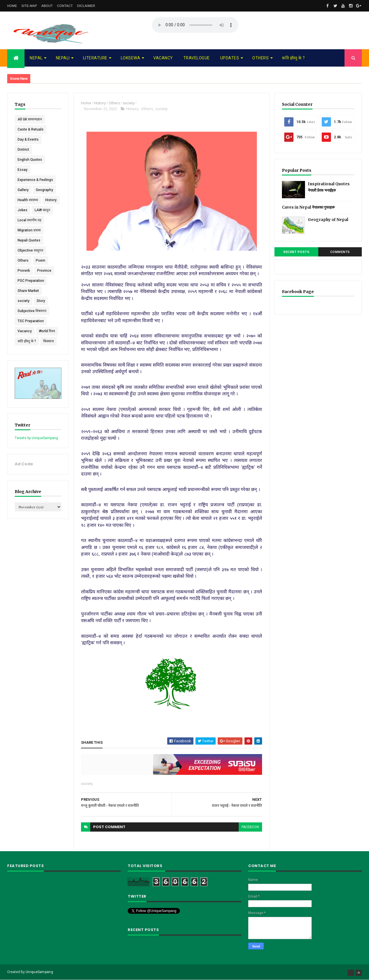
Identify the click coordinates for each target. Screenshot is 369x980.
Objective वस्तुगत (30, 250)
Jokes (22, 210)
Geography (44, 190)
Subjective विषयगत (32, 311)
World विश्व (47, 331)
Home (12, 6)
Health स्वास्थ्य (28, 200)
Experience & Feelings (35, 180)
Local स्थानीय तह (29, 220)
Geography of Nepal (328, 220)
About (47, 6)
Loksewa (131, 58)
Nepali (63, 58)
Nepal (36, 58)
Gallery (23, 190)
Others (260, 58)
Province (44, 271)
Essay (22, 170)
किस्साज (49, 341)
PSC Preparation (31, 281)
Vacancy (163, 58)
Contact (65, 6)
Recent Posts (296, 252)
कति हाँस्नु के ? (293, 58)
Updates (230, 58)
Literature (95, 58)
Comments (340, 252)
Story (41, 301)
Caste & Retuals (31, 129)
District (23, 150)
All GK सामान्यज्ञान (30, 119)
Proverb (24, 271)
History (51, 200)
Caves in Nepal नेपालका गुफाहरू (308, 207)
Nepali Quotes (29, 240)
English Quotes (30, 160)
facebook (250, 827)
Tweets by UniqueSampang (36, 438)
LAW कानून (42, 210)
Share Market (28, 291)
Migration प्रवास (29, 230)
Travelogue (197, 58)
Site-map (29, 6)
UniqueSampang (39, 972)
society (23, 301)
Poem (41, 260)
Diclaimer (86, 6)
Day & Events (28, 139)
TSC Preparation (31, 321)
